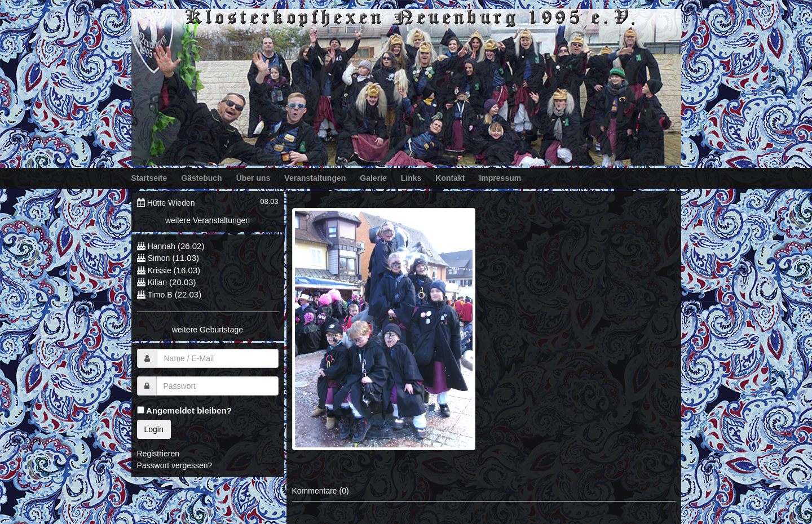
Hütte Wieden (171, 203)
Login (154, 429)
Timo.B (160, 295)
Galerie (373, 178)
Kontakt (450, 178)
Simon (159, 258)
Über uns (253, 178)
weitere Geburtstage (208, 330)
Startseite (149, 178)
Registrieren (158, 454)
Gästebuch (201, 178)
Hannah (162, 246)
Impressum (500, 178)
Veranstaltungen (315, 178)
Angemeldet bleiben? (184, 410)
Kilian (157, 282)
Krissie (161, 270)
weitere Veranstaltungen (208, 220)
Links (411, 178)
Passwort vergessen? (175, 465)
